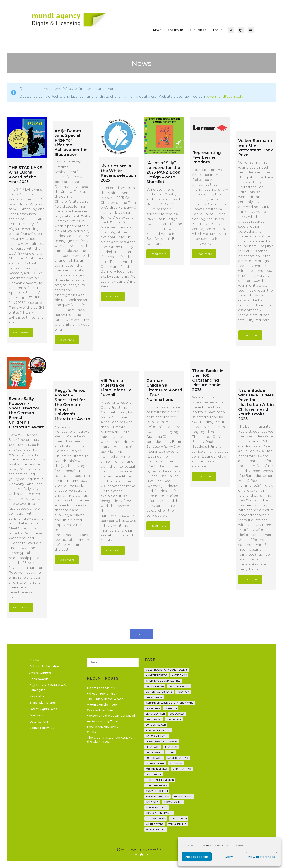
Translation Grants (43, 703)
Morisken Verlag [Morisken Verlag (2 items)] (157, 769)
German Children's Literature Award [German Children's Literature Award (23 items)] (170, 703)
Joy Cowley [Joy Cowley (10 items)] (177, 714)
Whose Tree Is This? (102, 694)
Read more (21, 333)
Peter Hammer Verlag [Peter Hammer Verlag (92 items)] (160, 780)
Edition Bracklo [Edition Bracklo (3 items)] (179, 686)
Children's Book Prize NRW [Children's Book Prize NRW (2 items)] (163, 681)
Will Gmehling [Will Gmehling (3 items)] (177, 824)
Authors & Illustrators (45, 666)
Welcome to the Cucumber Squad (111, 716)
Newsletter (38, 696)
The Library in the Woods (105, 699)
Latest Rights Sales (43, 709)
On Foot (93, 732)
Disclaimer (37, 715)
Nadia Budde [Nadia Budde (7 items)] (154, 774)
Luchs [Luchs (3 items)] (171, 752)
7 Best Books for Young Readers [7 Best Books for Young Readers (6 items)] (167, 670)
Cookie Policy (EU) (42, 728)
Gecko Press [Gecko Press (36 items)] (154, 697)
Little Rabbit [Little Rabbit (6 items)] (154, 752)
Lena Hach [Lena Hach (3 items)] (153, 747)
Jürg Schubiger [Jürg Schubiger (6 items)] (156, 725)
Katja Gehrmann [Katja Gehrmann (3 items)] (157, 736)
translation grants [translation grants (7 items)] (159, 813)
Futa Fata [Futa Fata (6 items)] (183, 692)
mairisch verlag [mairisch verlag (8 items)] (178, 758)
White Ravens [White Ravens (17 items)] (155, 824)
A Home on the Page (102, 705)
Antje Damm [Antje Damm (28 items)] (179, 675)
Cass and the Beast (101, 710)
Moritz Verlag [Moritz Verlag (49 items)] (182, 769)
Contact (35, 660)
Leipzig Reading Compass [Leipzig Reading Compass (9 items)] (162, 741)
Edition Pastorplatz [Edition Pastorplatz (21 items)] (159, 692)
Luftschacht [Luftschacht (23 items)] (154, 758)
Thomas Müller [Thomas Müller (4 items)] (173, 802)
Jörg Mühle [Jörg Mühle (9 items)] (174, 719)
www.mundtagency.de (225, 97)
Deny (229, 857)
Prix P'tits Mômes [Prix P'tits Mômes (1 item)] (157, 786)
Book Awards (39, 679)
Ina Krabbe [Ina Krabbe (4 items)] (153, 708)
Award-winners (40, 673)
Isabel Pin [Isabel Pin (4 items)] (171, 708)
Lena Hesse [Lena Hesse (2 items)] (171, 747)
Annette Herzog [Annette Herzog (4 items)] (157, 675)
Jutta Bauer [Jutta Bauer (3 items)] (154, 719)
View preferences (261, 857)
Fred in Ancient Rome (103, 727)
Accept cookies (197, 857)
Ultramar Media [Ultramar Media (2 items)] (156, 819)
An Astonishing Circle (102, 721)
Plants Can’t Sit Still (101, 688)
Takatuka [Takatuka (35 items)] (152, 802)
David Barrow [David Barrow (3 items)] (155, 686)
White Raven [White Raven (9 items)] (179, 819)
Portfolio (175, 30)
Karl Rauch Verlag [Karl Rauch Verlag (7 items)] (158, 730)
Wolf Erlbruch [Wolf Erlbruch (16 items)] (156, 830)
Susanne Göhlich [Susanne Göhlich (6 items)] (157, 791)
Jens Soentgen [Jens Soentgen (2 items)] (155, 714)
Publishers (198, 30)
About (217, 30)
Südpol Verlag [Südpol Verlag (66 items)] (183, 797)
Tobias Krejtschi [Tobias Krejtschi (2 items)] (157, 808)
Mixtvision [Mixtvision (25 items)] (176, 763)
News (157, 30)
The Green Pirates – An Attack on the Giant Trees (111, 740)
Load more (142, 634)
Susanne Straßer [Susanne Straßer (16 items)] (158, 797)
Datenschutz (39, 722)
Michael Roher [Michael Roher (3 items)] (155, 763)
